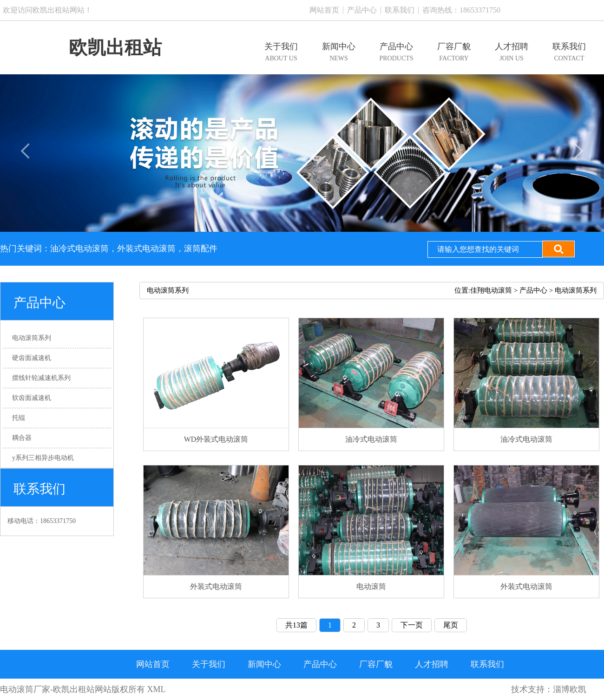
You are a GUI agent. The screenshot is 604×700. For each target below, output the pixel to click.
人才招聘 (432, 664)
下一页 (412, 625)
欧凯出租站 (115, 48)
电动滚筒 (17, 689)
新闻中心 (264, 664)
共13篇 (296, 625)
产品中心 (362, 10)
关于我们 (209, 664)
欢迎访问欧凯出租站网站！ (47, 10)
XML (157, 689)
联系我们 (400, 10)
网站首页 (324, 10)
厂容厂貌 (376, 664)
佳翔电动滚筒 (491, 290)
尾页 (451, 625)
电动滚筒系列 (576, 290)
